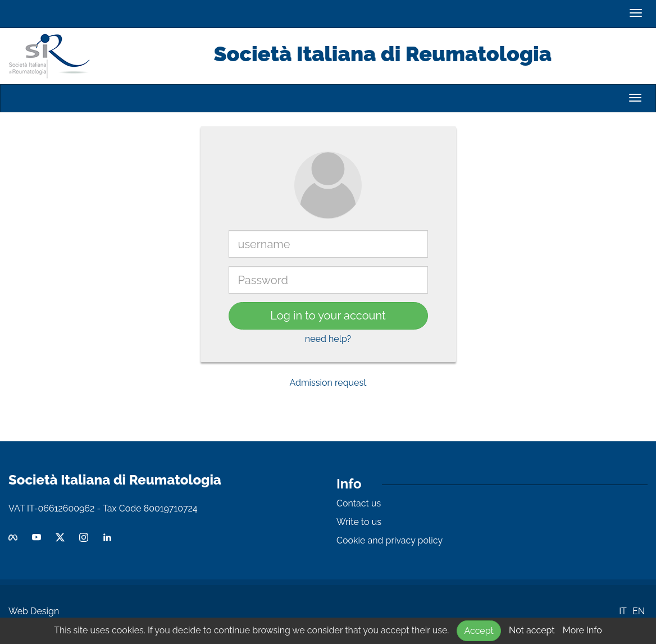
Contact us (359, 503)
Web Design (34, 611)
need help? (328, 339)
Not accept (532, 630)
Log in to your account (328, 316)
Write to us (359, 522)
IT (623, 611)
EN (639, 611)
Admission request (328, 383)
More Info (582, 630)
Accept (479, 631)
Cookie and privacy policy (389, 540)
